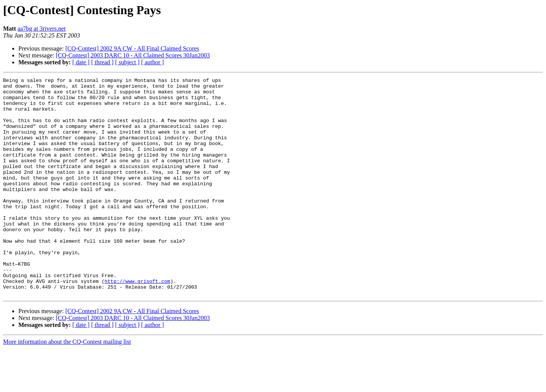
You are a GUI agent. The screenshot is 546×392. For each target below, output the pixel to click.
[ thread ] (102, 62)
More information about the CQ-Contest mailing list (67, 385)
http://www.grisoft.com (137, 322)
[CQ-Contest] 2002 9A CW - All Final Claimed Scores (132, 48)
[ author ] (153, 62)
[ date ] (81, 62)
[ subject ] (127, 62)
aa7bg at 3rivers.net (42, 29)
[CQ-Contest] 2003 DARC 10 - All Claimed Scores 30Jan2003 (133, 55)
